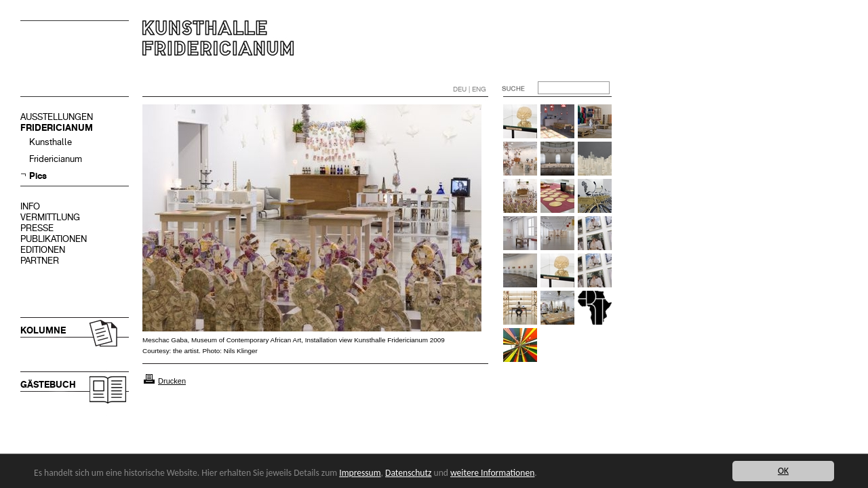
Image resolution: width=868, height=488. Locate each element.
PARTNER (40, 261)
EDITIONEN (43, 250)
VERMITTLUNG (50, 217)
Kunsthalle (51, 142)
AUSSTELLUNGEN (57, 117)
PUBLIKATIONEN (54, 239)
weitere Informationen (492, 473)
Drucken (172, 381)
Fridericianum (56, 159)
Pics (38, 176)
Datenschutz (408, 473)
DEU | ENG (470, 89)
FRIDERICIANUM (57, 128)
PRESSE (37, 228)
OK (783, 471)
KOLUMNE (43, 330)
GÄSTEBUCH (48, 385)
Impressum (360, 473)
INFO (30, 206)
